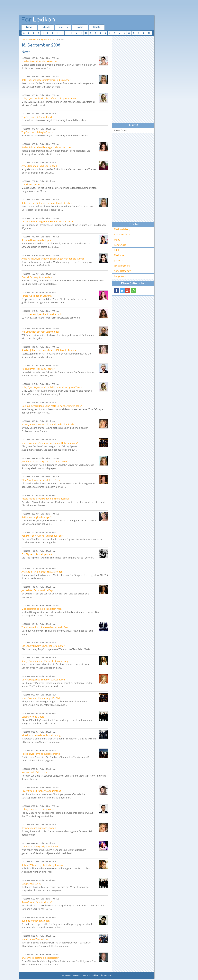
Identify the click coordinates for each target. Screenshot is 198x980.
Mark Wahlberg (122, 229)
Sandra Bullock (122, 234)
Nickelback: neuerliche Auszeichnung (41, 735)
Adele (117, 250)
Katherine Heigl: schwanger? (36, 517)
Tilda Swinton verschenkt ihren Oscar (41, 480)
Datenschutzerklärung (91, 975)
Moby (117, 240)
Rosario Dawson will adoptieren (38, 240)
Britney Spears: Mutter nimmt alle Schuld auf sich (48, 424)
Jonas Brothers (122, 266)
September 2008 (47, 39)
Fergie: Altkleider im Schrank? (37, 296)
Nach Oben (66, 975)
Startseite (26, 39)
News (29, 27)
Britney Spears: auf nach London (39, 828)
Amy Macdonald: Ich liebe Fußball (39, 166)
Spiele (97, 27)
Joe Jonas (119, 260)
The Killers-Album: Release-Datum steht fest (45, 627)
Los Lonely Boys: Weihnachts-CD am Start (43, 646)
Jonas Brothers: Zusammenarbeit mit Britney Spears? (50, 443)
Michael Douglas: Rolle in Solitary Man (42, 609)
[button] (117, 291)
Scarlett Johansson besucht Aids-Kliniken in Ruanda (49, 350)
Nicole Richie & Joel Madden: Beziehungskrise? (46, 499)
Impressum (107, 975)
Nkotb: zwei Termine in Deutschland (41, 754)
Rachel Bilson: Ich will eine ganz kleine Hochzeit (46, 147)
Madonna (119, 255)
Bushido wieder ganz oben (36, 921)
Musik (46, 27)
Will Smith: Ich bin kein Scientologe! (40, 332)
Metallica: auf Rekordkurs (35, 939)
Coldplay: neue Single (33, 717)
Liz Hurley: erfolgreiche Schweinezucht (42, 314)
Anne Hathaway (122, 271)
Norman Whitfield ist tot (34, 772)
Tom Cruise (120, 245)
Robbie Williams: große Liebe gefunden (42, 865)
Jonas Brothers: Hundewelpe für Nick (41, 698)
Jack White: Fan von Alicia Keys (37, 590)
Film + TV (63, 27)
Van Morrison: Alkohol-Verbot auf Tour (42, 536)
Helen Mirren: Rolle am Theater (38, 369)
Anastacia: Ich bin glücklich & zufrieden (42, 572)
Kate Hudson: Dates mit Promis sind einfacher (46, 80)
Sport (80, 27)
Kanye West (120, 276)
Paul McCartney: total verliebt (37, 277)
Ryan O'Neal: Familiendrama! (37, 902)
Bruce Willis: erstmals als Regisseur (40, 958)
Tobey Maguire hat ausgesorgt (38, 809)
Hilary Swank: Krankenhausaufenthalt (41, 791)
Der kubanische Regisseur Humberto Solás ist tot (48, 222)
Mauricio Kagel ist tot (33, 184)
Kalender (35, 39)
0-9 (149, 33)
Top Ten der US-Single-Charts (37, 132)
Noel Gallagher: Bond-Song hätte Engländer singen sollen (52, 406)
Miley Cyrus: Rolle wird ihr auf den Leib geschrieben (49, 98)
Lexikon (38, 20)
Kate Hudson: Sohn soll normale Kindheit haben (47, 203)
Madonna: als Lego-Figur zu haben (40, 847)
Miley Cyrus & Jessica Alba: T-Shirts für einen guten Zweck (52, 387)
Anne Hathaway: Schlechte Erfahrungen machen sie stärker (53, 259)
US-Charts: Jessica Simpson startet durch (43, 680)
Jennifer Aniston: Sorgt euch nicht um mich (44, 462)
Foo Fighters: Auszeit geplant (37, 554)
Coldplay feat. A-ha (31, 884)
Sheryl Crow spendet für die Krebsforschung (45, 661)
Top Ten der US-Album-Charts (37, 117)
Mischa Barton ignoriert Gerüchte (39, 61)
